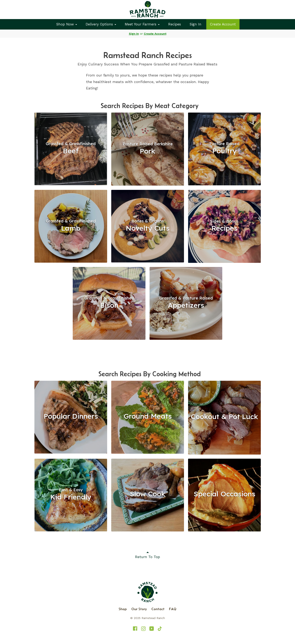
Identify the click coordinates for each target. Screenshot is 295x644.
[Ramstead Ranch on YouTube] (152, 629)
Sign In (195, 24)
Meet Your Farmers (142, 24)
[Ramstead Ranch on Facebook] (135, 629)
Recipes (175, 24)
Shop (123, 609)
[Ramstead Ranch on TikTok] (160, 629)
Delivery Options (101, 24)
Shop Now (67, 24)
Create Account (223, 24)
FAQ (173, 609)
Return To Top (147, 555)
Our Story (139, 609)
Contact (158, 609)
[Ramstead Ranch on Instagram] (143, 629)
